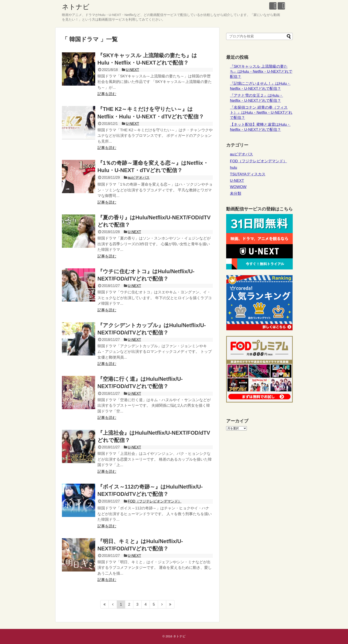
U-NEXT (132, 70)
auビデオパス (139, 178)
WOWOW (238, 187)
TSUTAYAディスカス (248, 174)
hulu (233, 168)
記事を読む (107, 94)
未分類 (236, 193)
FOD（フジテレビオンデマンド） (155, 501)
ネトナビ (76, 7)
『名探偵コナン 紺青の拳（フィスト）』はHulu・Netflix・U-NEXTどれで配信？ (261, 113)
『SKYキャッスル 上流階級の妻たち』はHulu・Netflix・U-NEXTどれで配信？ (261, 72)
